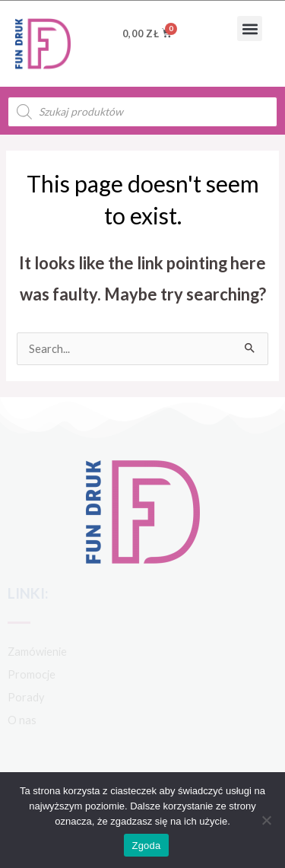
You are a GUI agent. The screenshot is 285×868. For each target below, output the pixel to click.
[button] (250, 29)
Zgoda (146, 846)
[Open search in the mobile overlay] (142, 112)
